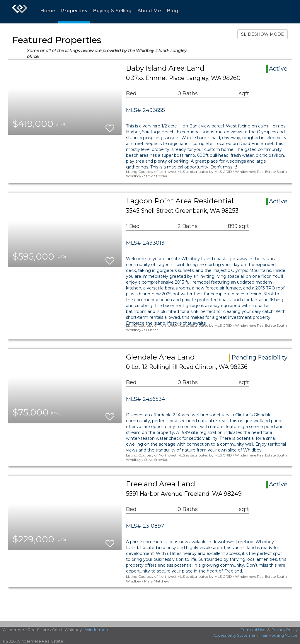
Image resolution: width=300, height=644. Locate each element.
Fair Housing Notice (279, 635)
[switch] (110, 126)
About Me (149, 11)
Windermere (97, 630)
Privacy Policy (285, 630)
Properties (74, 11)
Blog (173, 11)
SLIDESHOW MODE (262, 34)
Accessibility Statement (235, 635)
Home (48, 11)
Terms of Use (253, 630)
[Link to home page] (20, 12)
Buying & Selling (112, 11)
